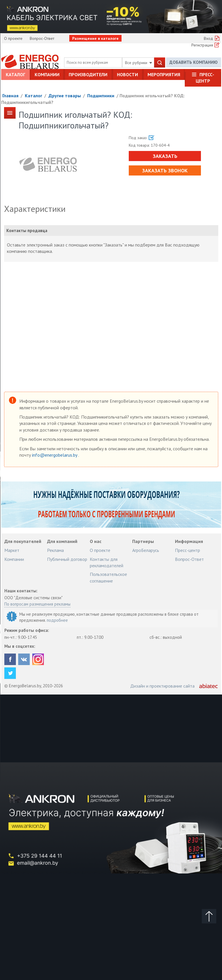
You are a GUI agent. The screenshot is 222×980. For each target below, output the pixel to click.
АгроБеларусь (146, 550)
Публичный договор (67, 559)
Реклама (55, 550)
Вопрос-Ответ (42, 38)
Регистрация (202, 45)
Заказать (165, 156)
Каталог (15, 74)
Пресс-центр (205, 78)
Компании (47, 74)
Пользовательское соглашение (108, 577)
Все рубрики (139, 63)
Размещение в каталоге (95, 38)
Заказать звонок (165, 170)
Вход (208, 38)
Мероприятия (164, 74)
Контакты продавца (27, 230)
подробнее (57, 620)
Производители (88, 74)
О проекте (13, 38)
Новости (127, 74)
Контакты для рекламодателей (107, 562)
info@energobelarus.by (55, 455)
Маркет (12, 550)
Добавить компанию (194, 62)
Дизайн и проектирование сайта (162, 686)
